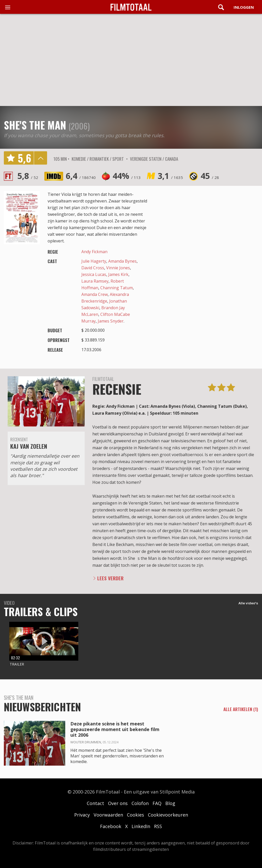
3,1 (170, 176)
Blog (170, 803)
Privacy (82, 815)
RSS (158, 826)
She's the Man (35, 125)
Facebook (111, 826)
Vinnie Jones (118, 268)
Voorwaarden (108, 815)
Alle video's (248, 603)
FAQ (157, 803)
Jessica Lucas (94, 274)
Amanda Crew (95, 294)
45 (210, 176)
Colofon (140, 803)
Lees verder (110, 578)
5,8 (28, 176)
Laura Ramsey (95, 281)
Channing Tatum (117, 288)
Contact (95, 803)
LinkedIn (141, 826)
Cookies (135, 815)
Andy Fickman (94, 252)
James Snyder (111, 321)
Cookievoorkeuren (168, 815)
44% (127, 176)
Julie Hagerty (94, 261)
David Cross (93, 268)
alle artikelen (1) (241, 709)
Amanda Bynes (122, 261)
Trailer (17, 664)
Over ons (118, 803)
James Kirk (118, 274)
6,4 (81, 176)
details (40, 158)
